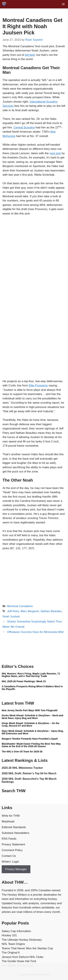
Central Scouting (24, 127)
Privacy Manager (16, 869)
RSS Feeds (9, 839)
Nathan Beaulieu (51, 611)
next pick (55, 153)
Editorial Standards (14, 827)
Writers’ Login (10, 862)
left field (30, 55)
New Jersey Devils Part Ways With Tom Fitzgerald (30, 710)
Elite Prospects (38, 385)
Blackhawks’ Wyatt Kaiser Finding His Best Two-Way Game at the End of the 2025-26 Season (31, 745)
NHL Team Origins (13, 944)
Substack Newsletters (15, 833)
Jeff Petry (13, 611)
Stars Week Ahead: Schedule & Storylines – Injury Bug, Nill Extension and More (33, 732)
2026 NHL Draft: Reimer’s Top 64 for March (29, 773)
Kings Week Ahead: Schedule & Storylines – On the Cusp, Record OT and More (31, 724)
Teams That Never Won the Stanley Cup (27, 948)
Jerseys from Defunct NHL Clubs (23, 957)
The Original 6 (11, 953)
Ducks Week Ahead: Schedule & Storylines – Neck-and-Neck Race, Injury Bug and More (33, 717)
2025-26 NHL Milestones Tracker (22, 768)
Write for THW (11, 816)
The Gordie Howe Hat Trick (19, 961)
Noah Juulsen (11, 616)
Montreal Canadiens (20, 606)
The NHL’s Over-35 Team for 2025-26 (22, 752)
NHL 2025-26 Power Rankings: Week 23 (24, 681)
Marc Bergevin (30, 611)
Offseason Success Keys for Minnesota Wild (35, 632)
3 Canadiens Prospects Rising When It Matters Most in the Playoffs (32, 688)
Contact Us (9, 856)
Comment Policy (12, 850)
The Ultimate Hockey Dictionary (22, 940)
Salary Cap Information (16, 931)
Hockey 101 (9, 935)
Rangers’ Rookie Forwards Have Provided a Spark (30, 739)
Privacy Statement (13, 844)
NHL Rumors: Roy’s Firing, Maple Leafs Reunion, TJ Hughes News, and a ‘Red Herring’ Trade (31, 675)
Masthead (8, 821)
